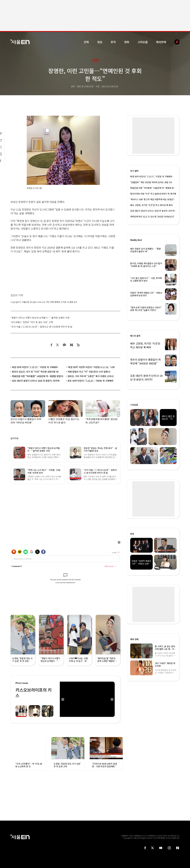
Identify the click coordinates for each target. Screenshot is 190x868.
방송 (100, 42)
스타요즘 (143, 42)
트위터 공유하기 (57, 345)
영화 (127, 42)
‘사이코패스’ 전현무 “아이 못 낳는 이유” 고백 (32, 322)
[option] (87, 699)
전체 (86, 42)
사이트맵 (171, 836)
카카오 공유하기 (64, 345)
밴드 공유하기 (78, 345)
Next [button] (112, 699)
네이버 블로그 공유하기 (71, 345)
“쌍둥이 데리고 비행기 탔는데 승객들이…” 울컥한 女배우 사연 (40, 318)
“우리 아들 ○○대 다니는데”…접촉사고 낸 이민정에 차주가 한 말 (41, 327)
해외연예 (161, 42)
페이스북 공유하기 (52, 345)
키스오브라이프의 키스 (34, 693)
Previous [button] (63, 699)
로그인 (177, 836)
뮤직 (113, 42)
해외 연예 (134, 639)
